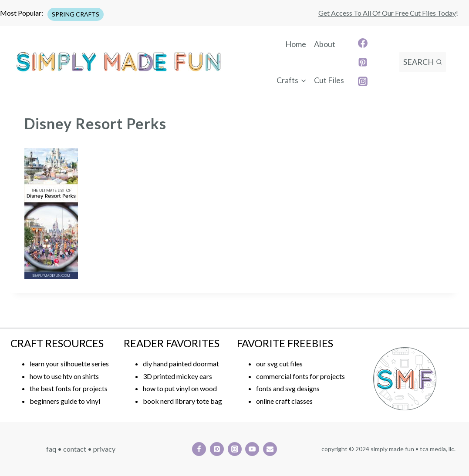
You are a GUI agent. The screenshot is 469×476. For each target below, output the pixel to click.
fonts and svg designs (288, 388)
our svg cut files (279, 364)
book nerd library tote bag (182, 401)
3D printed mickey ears (177, 376)
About (325, 44)
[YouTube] (252, 449)
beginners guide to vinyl (65, 401)
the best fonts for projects (69, 388)
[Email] (270, 449)
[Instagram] (363, 81)
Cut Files (329, 80)
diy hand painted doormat (181, 364)
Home (296, 44)
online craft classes (284, 401)
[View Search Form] (423, 62)
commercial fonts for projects (300, 376)
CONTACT (75, 449)
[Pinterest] (363, 62)
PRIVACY (104, 449)
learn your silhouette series (69, 364)
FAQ (51, 449)
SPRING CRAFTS (76, 14)
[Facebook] (363, 43)
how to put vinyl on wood (180, 388)
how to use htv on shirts (64, 376)
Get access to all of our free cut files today (387, 13)
